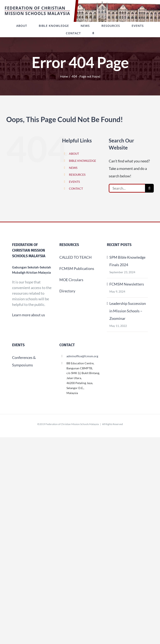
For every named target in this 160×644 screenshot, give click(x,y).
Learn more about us (29, 315)
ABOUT (74, 154)
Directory (67, 291)
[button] (93, 33)
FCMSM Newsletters (127, 284)
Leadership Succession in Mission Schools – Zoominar (128, 311)
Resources (69, 245)
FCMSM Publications (77, 268)
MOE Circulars (71, 280)
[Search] (149, 188)
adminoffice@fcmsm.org (82, 356)
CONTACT (76, 189)
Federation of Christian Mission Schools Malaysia (72, 424)
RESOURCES (77, 175)
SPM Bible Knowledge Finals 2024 (127, 261)
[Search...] (127, 188)
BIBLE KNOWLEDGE (82, 161)
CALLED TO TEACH (76, 257)
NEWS (73, 168)
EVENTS (74, 182)
